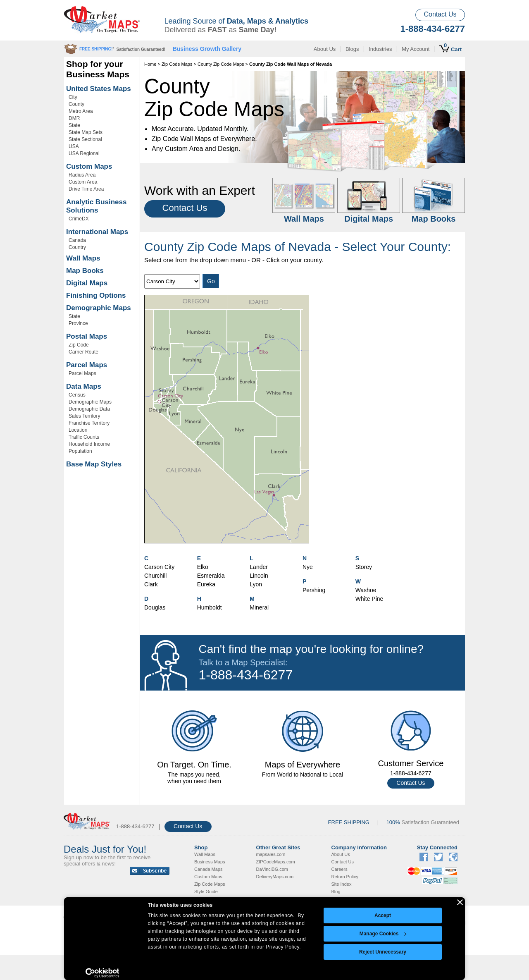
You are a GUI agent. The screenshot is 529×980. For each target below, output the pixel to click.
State (74, 125)
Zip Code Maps (177, 64)
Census (77, 395)
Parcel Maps (87, 365)
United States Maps (99, 89)
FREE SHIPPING (349, 822)
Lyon (256, 584)
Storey (364, 567)
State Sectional (85, 139)
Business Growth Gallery (207, 49)
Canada (77, 240)
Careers (340, 869)
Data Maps (84, 386)
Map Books (85, 271)
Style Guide (206, 892)
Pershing (314, 590)
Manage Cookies (383, 934)
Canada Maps (209, 869)
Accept (383, 915)
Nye (308, 567)
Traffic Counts (84, 437)
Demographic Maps (99, 308)
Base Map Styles (94, 464)
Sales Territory (84, 416)
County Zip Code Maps (221, 64)
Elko (203, 567)
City (73, 97)
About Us (325, 49)
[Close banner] (460, 902)
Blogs (352, 49)
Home (150, 64)
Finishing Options (96, 295)
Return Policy (345, 877)
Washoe (366, 590)
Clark (151, 584)
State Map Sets (86, 132)
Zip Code (79, 345)
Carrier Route (83, 352)
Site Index (342, 884)
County (76, 104)
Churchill (155, 576)
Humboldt (210, 607)
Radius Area (82, 175)
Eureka (206, 584)
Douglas (155, 607)
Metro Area (81, 111)
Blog (336, 892)
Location (78, 430)
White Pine (369, 599)
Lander (259, 567)
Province (78, 323)
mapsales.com (271, 854)
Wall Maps (83, 258)
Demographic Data (89, 409)
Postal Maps (87, 336)
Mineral (259, 607)
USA (74, 146)
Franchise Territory (89, 423)
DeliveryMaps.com (275, 877)
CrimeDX (79, 219)
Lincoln (259, 576)
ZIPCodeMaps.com (276, 862)
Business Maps (210, 862)
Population (80, 451)
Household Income (89, 444)
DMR (74, 118)
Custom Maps (89, 166)
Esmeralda (211, 576)
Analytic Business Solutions (96, 206)
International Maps (97, 232)
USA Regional (84, 153)
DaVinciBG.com (272, 869)
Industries (380, 49)
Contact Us (440, 14)
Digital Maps (87, 283)
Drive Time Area (86, 189)
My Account (416, 49)
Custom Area (83, 182)
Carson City (159, 567)
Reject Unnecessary (383, 952)
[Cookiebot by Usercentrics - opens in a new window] (102, 973)
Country (77, 247)
